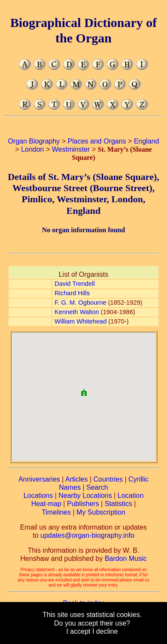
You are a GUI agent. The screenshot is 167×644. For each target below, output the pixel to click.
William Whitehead (80, 321)
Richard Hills (72, 293)
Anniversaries (39, 479)
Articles (76, 479)
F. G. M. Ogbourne (80, 303)
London (32, 149)
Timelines (56, 512)
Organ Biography (34, 141)
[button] (84, 389)
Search (97, 487)
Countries (108, 479)
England (147, 141)
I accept (78, 631)
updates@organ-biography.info (87, 535)
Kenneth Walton (77, 312)
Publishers (83, 504)
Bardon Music (126, 559)
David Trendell (75, 284)
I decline (105, 631)
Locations (38, 496)
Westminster (71, 149)
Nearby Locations (85, 496)
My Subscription (101, 512)
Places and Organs (97, 141)
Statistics (118, 504)
